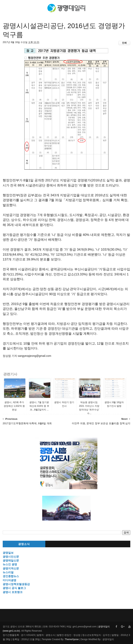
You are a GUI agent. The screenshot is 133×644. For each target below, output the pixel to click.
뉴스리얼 (8, 572)
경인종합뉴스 (11, 576)
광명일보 (8, 553)
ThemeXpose (72, 639)
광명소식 (24, 544)
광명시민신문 (11, 557)
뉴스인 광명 (10, 564)
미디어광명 (9, 580)
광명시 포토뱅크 (13, 592)
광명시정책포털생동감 (16, 584)
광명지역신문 (11, 568)
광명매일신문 (11, 560)
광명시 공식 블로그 (14, 588)
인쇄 (124, 43)
